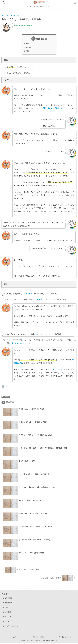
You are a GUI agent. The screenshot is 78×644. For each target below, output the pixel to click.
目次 (38, 39)
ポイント (29, 48)
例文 (27, 51)
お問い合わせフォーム (64, 638)
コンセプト (14, 638)
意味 (27, 44)
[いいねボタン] (3, 387)
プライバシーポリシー (39, 638)
